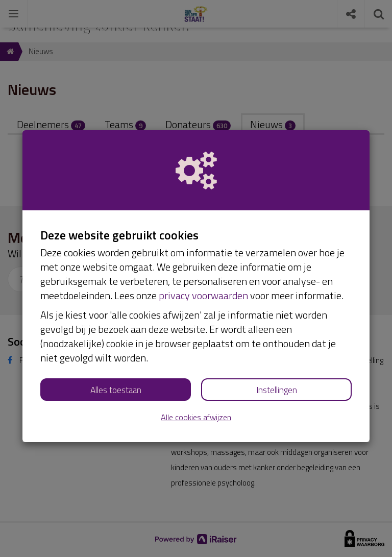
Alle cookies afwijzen (196, 417)
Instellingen (277, 390)
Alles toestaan (116, 390)
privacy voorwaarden (203, 295)
